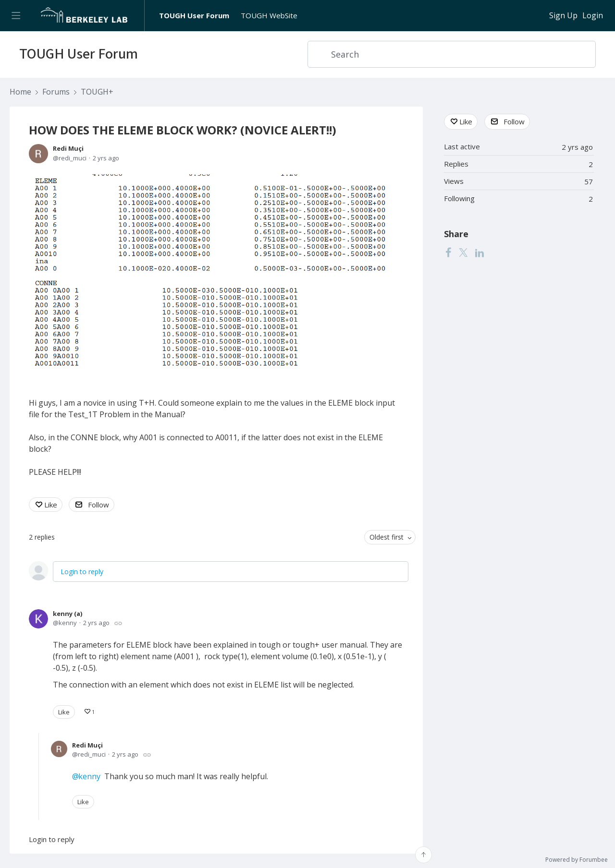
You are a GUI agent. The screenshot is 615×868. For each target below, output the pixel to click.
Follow (98, 505)
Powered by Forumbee (577, 860)
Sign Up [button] (563, 16)
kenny (89, 776)
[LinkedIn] (480, 253)
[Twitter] (463, 253)
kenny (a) (68, 614)
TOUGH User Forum (194, 15)
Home (20, 92)
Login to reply (82, 572)
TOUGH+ (97, 92)
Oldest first (387, 537)
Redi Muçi (68, 148)
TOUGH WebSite (269, 15)
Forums (56, 92)
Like (51, 505)
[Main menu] (16, 16)
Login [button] (593, 16)
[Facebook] (448, 253)
